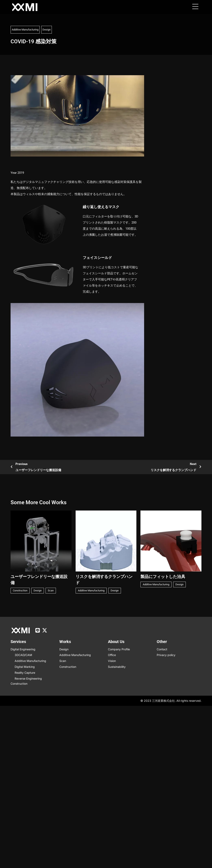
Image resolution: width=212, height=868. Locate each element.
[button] (195, 7)
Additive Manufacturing (25, 30)
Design (47, 30)
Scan (51, 590)
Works (65, 642)
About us (116, 642)
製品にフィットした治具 (163, 577)
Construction (20, 590)
